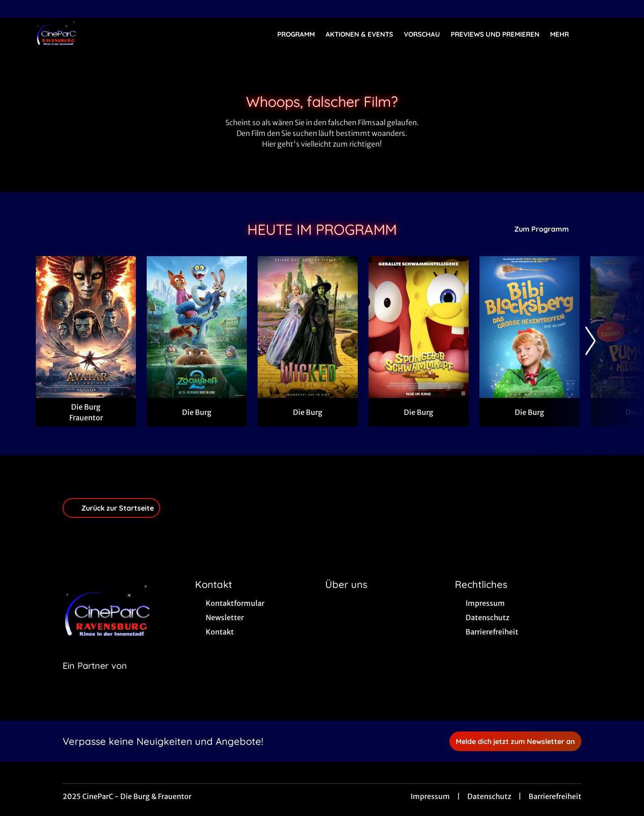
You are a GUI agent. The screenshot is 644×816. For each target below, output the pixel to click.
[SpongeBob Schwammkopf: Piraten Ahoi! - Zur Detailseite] (419, 327)
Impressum (430, 796)
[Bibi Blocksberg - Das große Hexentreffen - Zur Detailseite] (530, 327)
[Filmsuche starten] (599, 34)
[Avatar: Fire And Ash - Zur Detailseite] (86, 327)
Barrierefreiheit (555, 796)
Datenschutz (489, 796)
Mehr (565, 34)
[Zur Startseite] (98, 34)
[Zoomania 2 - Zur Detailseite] (197, 327)
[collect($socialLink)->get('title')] (16, 9)
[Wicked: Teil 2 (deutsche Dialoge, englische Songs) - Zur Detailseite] (308, 327)
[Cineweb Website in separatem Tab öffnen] (95, 677)
